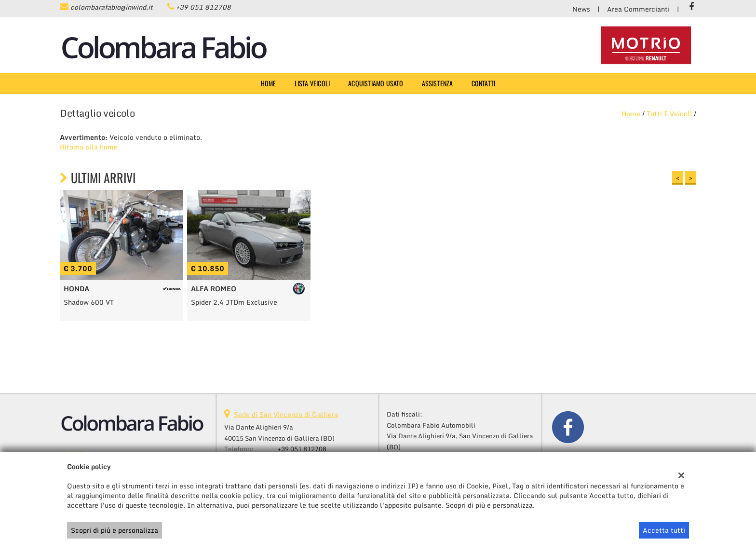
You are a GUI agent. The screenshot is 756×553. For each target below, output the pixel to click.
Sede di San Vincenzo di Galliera (286, 414)
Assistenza (438, 83)
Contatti (484, 83)
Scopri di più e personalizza (115, 530)
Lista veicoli (312, 83)
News (581, 9)
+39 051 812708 (203, 7)
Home (269, 83)
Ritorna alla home (89, 147)
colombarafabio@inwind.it (112, 7)
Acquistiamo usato (376, 83)
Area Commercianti (638, 9)
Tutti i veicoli (669, 114)
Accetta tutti (664, 530)
